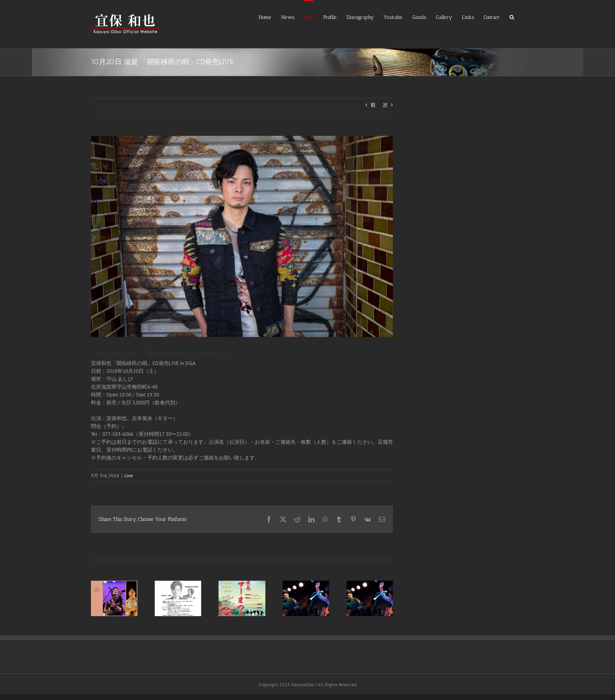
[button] (512, 16)
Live (129, 475)
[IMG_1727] (242, 236)
